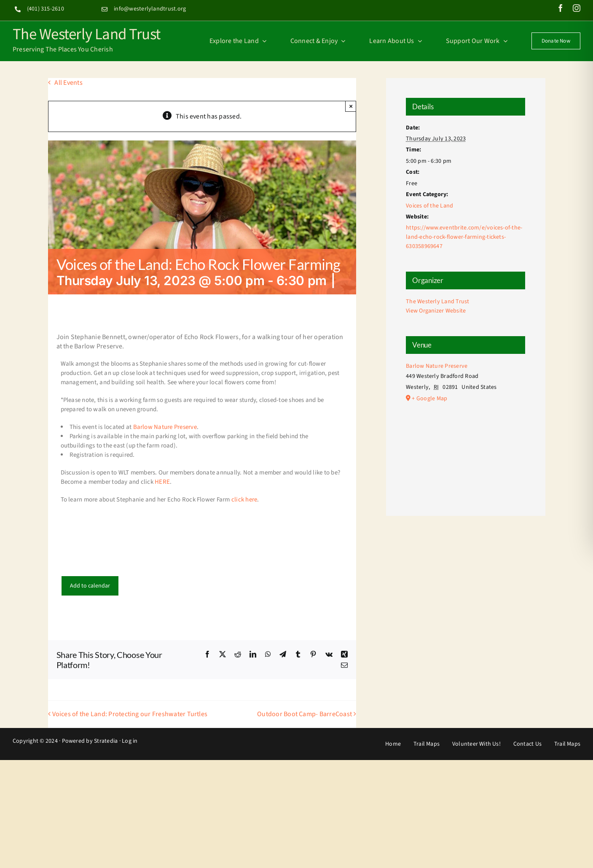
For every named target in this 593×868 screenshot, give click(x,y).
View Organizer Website (436, 311)
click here (244, 500)
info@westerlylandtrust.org (150, 9)
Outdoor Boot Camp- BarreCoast (305, 714)
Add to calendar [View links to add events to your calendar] (90, 586)
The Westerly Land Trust (87, 33)
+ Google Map (429, 399)
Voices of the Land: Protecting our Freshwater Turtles (130, 714)
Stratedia (106, 741)
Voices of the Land (429, 206)
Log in (130, 741)
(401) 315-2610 (46, 9)
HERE (162, 482)
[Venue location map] (466, 449)
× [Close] (351, 106)
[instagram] (577, 8)
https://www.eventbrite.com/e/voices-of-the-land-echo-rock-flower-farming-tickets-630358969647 (464, 237)
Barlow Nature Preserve (165, 427)
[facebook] (561, 8)
